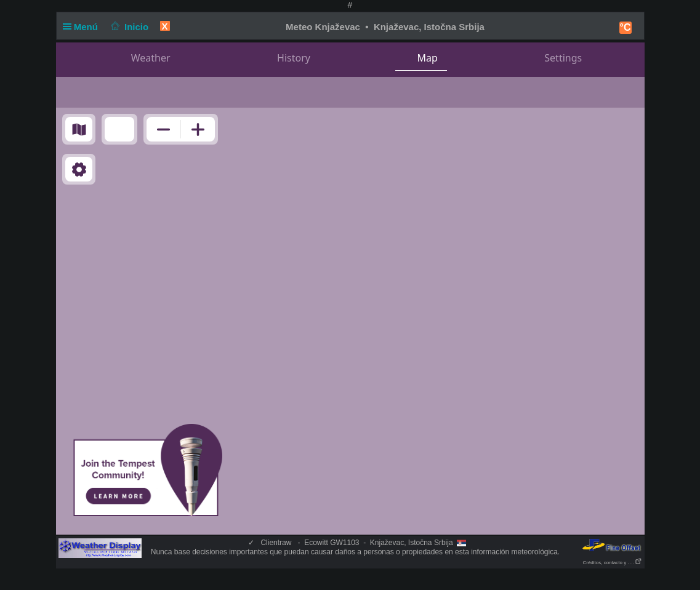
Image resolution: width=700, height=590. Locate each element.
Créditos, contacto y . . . (612, 563)
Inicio (128, 27)
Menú (83, 27)
